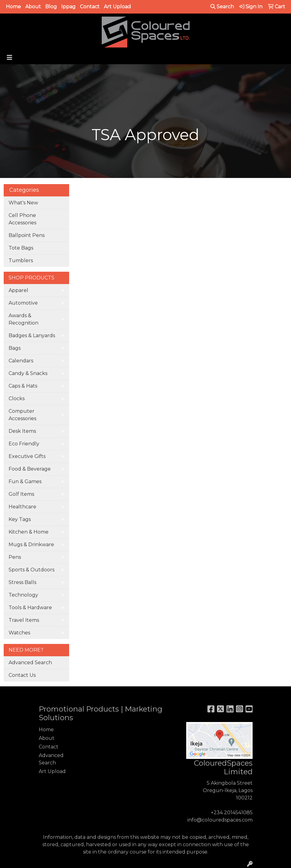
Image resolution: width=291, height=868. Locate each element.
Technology (23, 595)
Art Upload (117, 7)
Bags (15, 348)
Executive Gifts (27, 456)
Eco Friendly (24, 444)
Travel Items (24, 620)
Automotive (23, 303)
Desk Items (22, 431)
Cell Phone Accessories (22, 219)
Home (13, 7)
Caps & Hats (23, 386)
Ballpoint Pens (27, 235)
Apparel (18, 290)
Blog (51, 7)
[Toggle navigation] (10, 57)
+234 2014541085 (232, 813)
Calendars (21, 361)
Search (222, 7)
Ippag (68, 7)
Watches (19, 633)
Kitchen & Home (29, 532)
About (33, 7)
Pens (15, 557)
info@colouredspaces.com (220, 820)
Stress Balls (22, 582)
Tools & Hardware (30, 608)
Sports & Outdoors (31, 570)
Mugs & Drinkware (31, 544)
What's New (23, 203)
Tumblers (21, 260)
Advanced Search (30, 663)
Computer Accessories (22, 415)
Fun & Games (25, 481)
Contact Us (22, 675)
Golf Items (21, 494)
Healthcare (22, 507)
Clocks (17, 398)
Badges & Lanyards (32, 335)
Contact (90, 7)
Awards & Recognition (24, 319)
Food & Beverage (30, 469)
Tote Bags (21, 248)
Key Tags (20, 519)
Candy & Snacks (28, 373)
